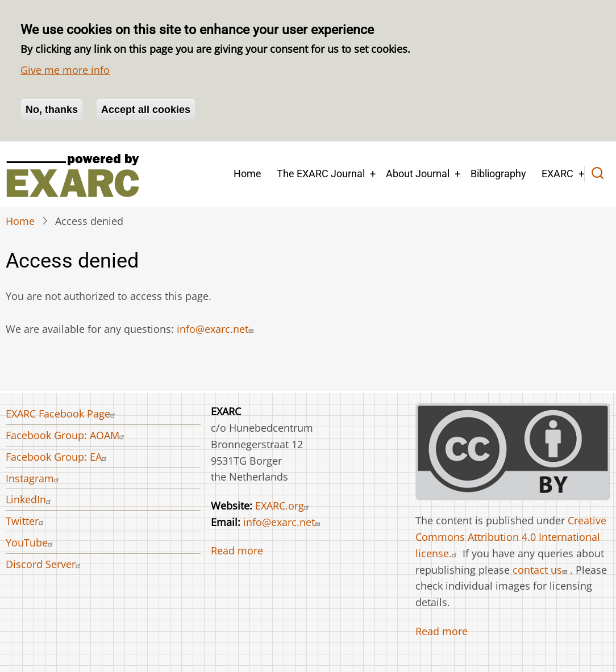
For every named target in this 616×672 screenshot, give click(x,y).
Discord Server (45, 564)
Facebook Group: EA (58, 457)
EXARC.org (284, 506)
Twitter (26, 521)
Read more (237, 550)
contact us (541, 570)
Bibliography (498, 174)
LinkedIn (30, 499)
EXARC (557, 174)
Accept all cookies (146, 110)
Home (247, 174)
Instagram (34, 478)
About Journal (418, 174)
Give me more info (65, 70)
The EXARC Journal (321, 174)
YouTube (31, 542)
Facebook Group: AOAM (66, 435)
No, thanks (52, 110)
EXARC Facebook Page (62, 414)
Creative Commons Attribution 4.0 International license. (511, 537)
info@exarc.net (217, 329)
